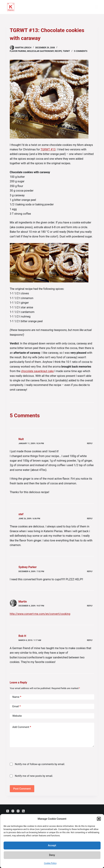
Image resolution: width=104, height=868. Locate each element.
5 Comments (81, 51)
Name (17, 697)
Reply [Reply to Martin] (90, 606)
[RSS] (23, 811)
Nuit (21, 439)
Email (17, 706)
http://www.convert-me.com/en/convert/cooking (40, 614)
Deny (52, 855)
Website (17, 716)
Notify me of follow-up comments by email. (40, 764)
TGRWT (66, 51)
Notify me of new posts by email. (34, 776)
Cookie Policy (50, 863)
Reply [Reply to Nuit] (90, 443)
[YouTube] (18, 811)
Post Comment (22, 789)
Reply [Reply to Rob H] (90, 640)
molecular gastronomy (40, 51)
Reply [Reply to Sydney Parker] (90, 571)
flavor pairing (18, 51)
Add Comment (22, 727)
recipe (58, 51)
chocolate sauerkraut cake (37, 371)
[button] (99, 819)
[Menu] (96, 7)
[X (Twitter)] (8, 811)
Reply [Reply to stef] (90, 519)
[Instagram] (13, 811)
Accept (52, 845)
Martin (23, 602)
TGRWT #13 (48, 149)
